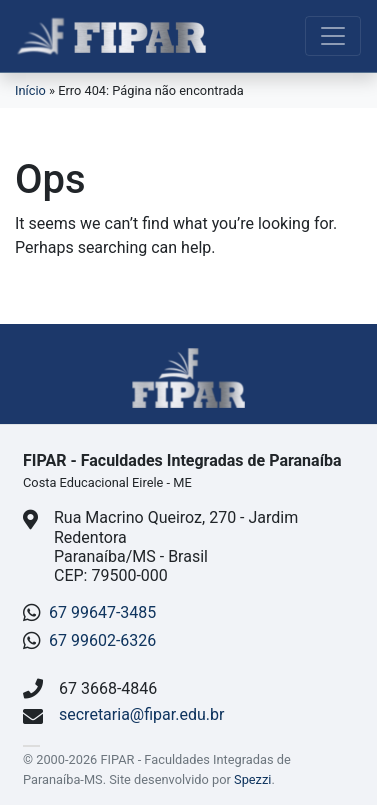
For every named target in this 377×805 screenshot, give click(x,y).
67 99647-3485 (102, 612)
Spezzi (252, 779)
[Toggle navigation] (333, 36)
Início (30, 90)
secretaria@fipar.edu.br (141, 714)
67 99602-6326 (102, 640)
